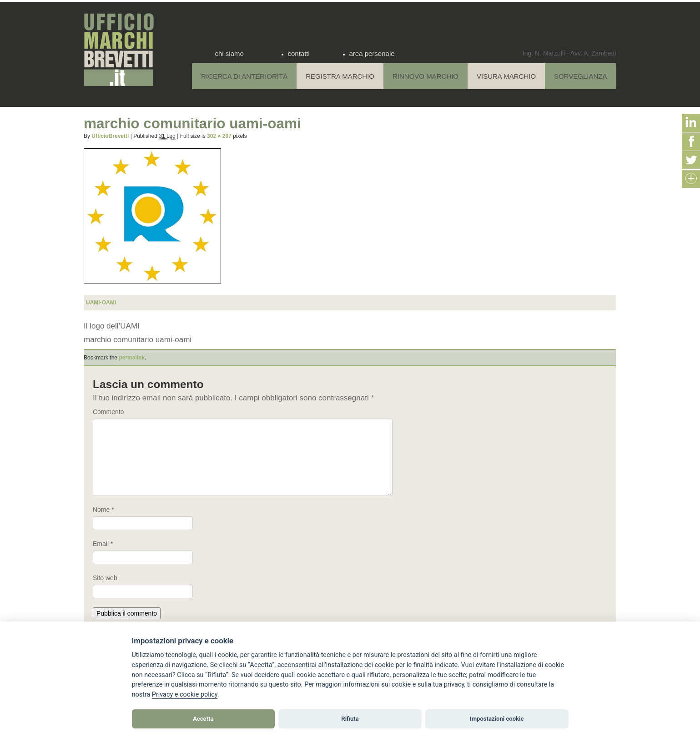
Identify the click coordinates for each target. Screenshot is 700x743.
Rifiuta (350, 719)
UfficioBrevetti (110, 136)
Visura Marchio (506, 76)
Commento (108, 412)
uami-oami (101, 303)
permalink (132, 358)
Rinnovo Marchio (426, 76)
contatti (299, 53)
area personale (372, 53)
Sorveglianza (580, 76)
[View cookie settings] (429, 675)
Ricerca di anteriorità (244, 76)
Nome (103, 510)
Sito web (105, 578)
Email (103, 544)
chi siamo (229, 53)
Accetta (203, 719)
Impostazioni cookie (497, 719)
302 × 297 (219, 136)
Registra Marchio (340, 76)
